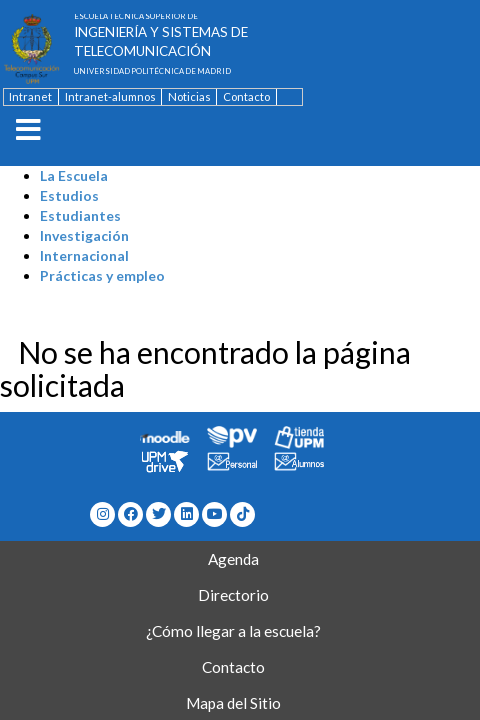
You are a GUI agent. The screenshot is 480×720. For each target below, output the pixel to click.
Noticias (189, 96)
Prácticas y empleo (102, 275)
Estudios (69, 195)
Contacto (246, 96)
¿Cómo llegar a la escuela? (233, 631)
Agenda (233, 559)
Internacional (84, 255)
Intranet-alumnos (110, 96)
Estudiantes (80, 215)
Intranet (30, 96)
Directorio (233, 595)
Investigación (84, 235)
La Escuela (74, 175)
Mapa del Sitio (233, 703)
